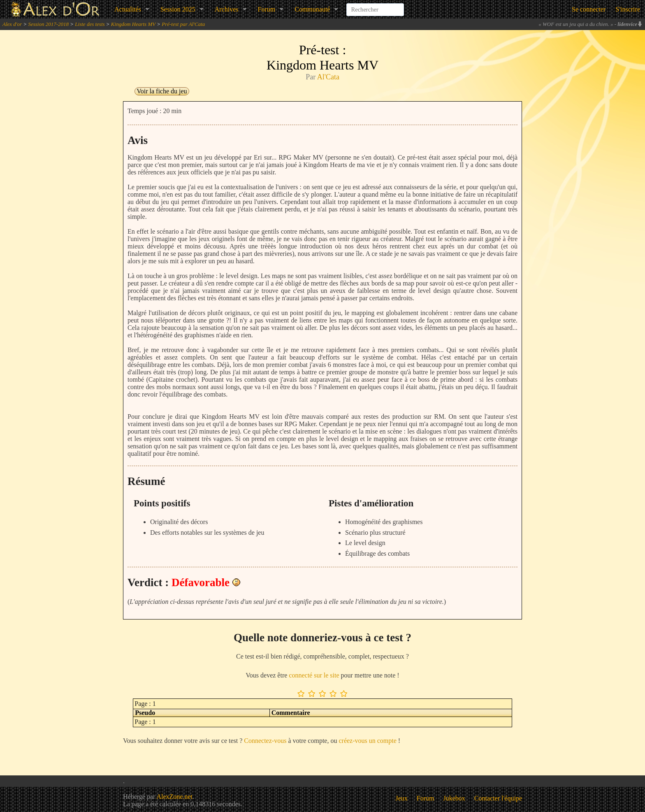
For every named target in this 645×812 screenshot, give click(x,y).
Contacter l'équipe (498, 798)
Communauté (312, 9)
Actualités (128, 9)
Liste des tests (90, 24)
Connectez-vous (265, 741)
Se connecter (589, 9)
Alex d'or (12, 24)
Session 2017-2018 (48, 24)
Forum (267, 9)
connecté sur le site (314, 675)
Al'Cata (328, 77)
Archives (227, 9)
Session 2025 (178, 9)
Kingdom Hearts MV (133, 24)
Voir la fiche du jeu (162, 91)
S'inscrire (628, 9)
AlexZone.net (174, 797)
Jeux (402, 798)
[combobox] (375, 6)
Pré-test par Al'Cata (183, 24)
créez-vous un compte (367, 741)
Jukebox (454, 798)
